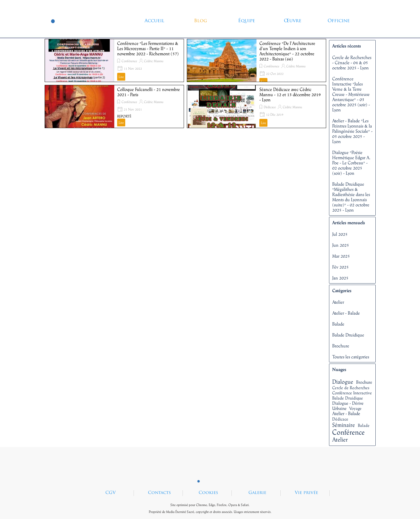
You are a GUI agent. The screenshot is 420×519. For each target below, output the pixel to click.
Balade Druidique (348, 335)
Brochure (341, 346)
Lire (121, 77)
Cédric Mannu (154, 61)
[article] (114, 60)
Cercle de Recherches (351, 388)
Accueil (154, 21)
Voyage (355, 408)
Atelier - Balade (346, 313)
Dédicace (270, 107)
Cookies (208, 493)
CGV (111, 493)
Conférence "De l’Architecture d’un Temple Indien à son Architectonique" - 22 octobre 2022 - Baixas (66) (287, 51)
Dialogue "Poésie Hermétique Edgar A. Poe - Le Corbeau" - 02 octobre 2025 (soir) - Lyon (351, 163)
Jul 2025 (340, 234)
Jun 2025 (341, 245)
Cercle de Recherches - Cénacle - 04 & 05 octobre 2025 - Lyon (352, 62)
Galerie (257, 493)
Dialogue (343, 382)
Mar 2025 (341, 256)
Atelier (338, 302)
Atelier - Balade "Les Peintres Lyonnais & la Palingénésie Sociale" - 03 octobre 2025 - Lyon (352, 131)
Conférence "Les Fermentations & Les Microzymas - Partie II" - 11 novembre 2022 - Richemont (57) (148, 48)
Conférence (129, 61)
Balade (338, 324)
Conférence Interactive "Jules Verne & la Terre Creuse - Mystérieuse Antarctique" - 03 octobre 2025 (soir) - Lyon (351, 94)
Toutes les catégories (351, 357)
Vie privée (306, 493)
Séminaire (344, 425)
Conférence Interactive (352, 393)
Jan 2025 (340, 278)
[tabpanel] (210, 508)
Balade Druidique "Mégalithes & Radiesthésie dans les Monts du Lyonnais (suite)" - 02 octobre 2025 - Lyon (351, 197)
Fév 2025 (340, 267)
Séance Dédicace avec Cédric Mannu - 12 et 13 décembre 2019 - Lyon (290, 94)
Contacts (159, 493)
